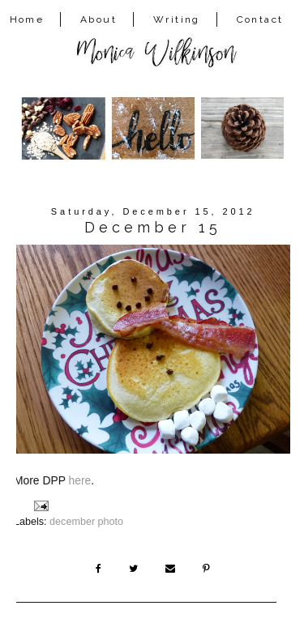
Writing (177, 19)
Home (27, 19)
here (80, 480)
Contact (260, 19)
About (98, 19)
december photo (86, 522)
